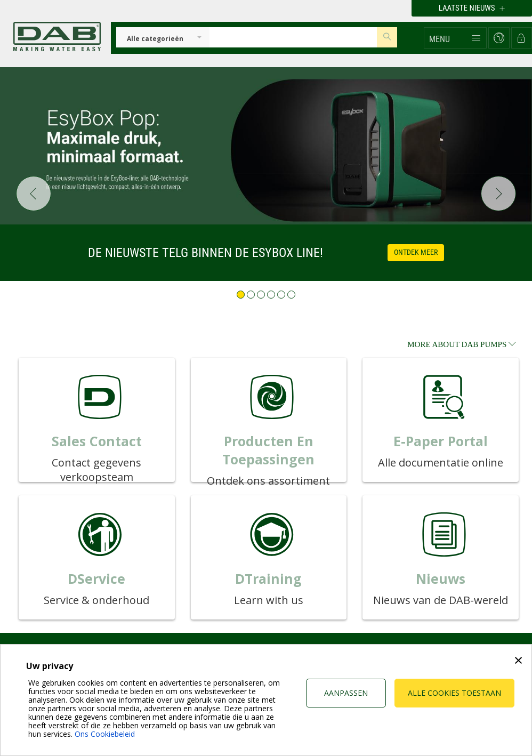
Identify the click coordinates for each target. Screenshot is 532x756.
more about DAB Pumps (462, 344)
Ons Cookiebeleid (105, 734)
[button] (455, 38)
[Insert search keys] (293, 37)
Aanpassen (346, 693)
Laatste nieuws (472, 8)
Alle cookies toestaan (454, 693)
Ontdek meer (416, 252)
